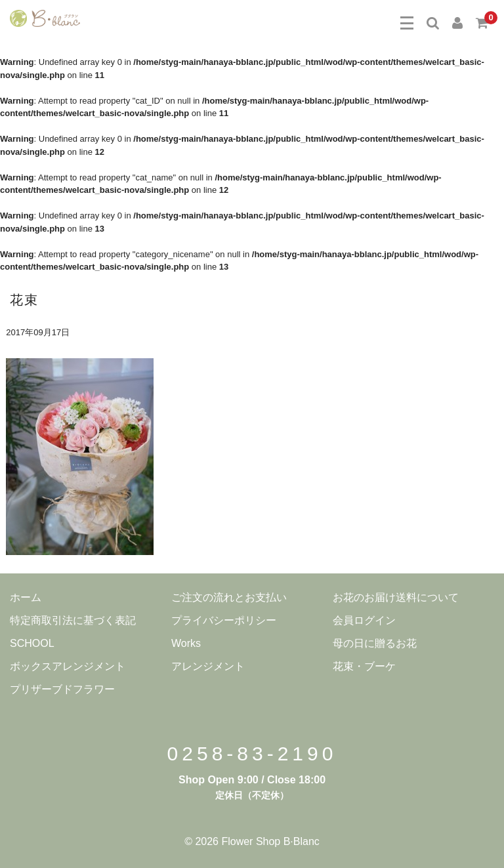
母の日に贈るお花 (375, 643)
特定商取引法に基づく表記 (73, 620)
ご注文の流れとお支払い (229, 597)
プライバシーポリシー (224, 620)
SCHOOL (32, 643)
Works (186, 643)
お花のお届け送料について (396, 597)
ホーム (26, 597)
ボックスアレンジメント (68, 666)
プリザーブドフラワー (62, 689)
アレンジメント (208, 666)
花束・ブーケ (364, 666)
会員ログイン (364, 620)
